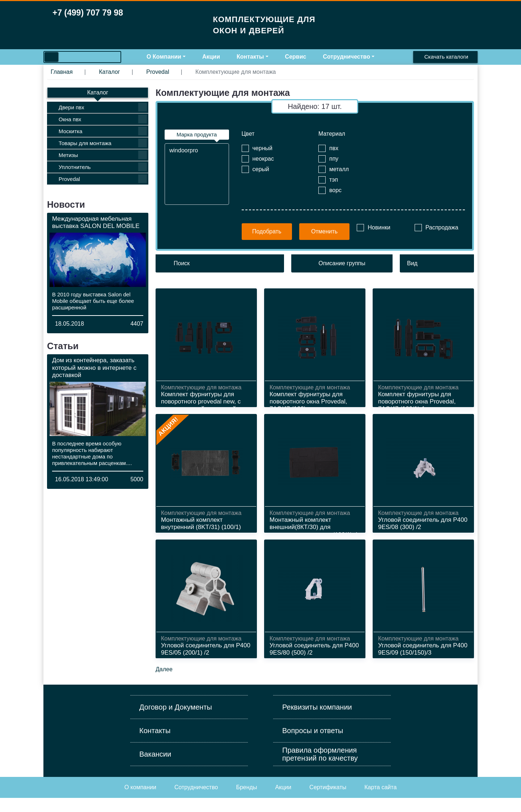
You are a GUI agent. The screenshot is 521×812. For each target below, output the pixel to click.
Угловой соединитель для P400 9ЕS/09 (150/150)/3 (423, 658)
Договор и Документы (176, 721)
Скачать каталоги (446, 57)
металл (339, 169)
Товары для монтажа (103, 143)
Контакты (250, 57)
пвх (334, 148)
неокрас (263, 159)
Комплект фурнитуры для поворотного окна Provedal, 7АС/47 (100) (308, 402)
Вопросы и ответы (313, 745)
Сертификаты (328, 801)
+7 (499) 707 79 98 (88, 13)
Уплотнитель (103, 167)
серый (261, 169)
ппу (334, 159)
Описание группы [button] (342, 263)
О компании (140, 801)
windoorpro (197, 151)
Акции (211, 57)
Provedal (103, 179)
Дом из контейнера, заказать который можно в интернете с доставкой (94, 368)
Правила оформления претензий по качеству (320, 768)
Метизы (103, 155)
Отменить (324, 231)
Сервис (296, 57)
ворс (335, 190)
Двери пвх (103, 107)
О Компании (164, 57)
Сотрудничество (346, 57)
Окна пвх (103, 119)
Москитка (103, 131)
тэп (334, 180)
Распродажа (442, 227)
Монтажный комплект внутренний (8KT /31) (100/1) (201, 528)
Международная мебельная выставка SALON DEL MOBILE (96, 222)
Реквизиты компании (317, 721)
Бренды (246, 801)
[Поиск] (220, 263)
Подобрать (267, 231)
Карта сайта (380, 801)
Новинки (379, 227)
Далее (164, 683)
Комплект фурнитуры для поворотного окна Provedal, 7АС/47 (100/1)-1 (417, 402)
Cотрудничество (196, 801)
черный (262, 148)
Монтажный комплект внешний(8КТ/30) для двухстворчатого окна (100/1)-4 (314, 532)
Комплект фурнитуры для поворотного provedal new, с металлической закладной (201, 402)
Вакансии (155, 768)
